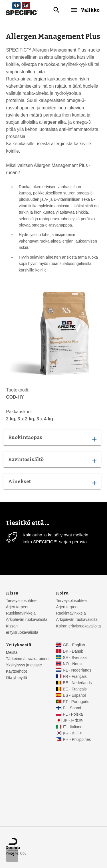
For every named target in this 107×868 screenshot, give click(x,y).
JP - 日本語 (73, 721)
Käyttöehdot (16, 671)
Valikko (85, 10)
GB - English (74, 645)
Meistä (12, 653)
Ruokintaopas (52, 439)
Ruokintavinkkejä (21, 613)
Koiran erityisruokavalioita (78, 626)
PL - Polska (73, 714)
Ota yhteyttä (17, 678)
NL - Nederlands (77, 670)
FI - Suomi (72, 708)
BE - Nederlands (77, 683)
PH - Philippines (77, 740)
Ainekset (52, 483)
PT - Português (76, 702)
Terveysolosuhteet (22, 601)
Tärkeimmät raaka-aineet (28, 659)
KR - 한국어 (73, 733)
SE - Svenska (75, 658)
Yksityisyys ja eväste (24, 665)
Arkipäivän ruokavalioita (27, 620)
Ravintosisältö (52, 461)
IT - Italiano (73, 727)
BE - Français (75, 689)
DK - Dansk (73, 651)
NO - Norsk (73, 664)
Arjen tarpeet (17, 607)
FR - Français (75, 677)
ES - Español (74, 695)
